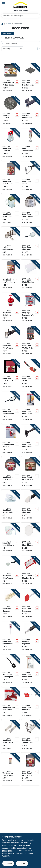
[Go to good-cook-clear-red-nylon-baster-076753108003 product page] (11, 638)
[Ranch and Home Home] (20, 5)
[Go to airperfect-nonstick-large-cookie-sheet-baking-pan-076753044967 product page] (30, 79)
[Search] (38, 15)
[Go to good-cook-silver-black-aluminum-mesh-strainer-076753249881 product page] (30, 243)
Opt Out (22, 863)
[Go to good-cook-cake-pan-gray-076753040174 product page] (30, 473)
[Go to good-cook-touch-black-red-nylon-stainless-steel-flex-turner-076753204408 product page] (30, 375)
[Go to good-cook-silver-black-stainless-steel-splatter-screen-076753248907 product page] (30, 539)
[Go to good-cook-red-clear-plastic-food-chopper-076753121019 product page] (11, 309)
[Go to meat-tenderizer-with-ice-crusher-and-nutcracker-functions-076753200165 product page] (30, 145)
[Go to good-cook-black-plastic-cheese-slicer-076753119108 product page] (30, 408)
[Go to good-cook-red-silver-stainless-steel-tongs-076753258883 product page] (30, 704)
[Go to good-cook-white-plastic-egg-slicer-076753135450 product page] (11, 506)
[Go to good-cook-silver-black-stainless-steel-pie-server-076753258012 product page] (30, 506)
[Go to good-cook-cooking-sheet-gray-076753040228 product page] (11, 178)
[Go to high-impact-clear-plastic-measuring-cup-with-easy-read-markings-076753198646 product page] (11, 539)
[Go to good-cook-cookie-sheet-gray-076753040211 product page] (11, 276)
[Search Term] (21, 16)
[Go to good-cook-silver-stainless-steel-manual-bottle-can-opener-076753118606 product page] (11, 736)
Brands (8, 24)
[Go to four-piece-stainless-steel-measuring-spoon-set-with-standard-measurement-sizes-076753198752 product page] (30, 736)
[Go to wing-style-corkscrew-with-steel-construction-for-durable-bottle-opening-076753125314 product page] (30, 309)
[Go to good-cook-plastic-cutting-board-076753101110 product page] (11, 375)
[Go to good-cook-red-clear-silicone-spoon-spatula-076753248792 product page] (30, 605)
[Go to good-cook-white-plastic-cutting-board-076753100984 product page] (30, 276)
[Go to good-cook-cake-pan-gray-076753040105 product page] (30, 769)
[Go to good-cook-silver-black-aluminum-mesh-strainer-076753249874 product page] (11, 572)
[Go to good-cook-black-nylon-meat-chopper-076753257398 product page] (30, 441)
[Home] (2, 24)
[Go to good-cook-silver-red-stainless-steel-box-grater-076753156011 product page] (11, 145)
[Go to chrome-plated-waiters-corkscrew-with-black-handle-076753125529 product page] (11, 441)
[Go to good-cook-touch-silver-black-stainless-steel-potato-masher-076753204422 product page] (30, 178)
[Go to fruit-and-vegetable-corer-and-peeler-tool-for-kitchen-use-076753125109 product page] (30, 638)
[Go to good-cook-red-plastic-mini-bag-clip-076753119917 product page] (11, 704)
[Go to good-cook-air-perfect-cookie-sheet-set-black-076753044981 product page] (11, 79)
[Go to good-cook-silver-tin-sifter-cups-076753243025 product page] (11, 211)
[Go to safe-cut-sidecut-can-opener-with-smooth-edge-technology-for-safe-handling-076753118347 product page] (30, 112)
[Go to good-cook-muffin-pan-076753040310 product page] (30, 342)
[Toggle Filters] (38, 49)
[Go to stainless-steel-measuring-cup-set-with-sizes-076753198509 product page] (11, 243)
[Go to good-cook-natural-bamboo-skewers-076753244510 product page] (11, 605)
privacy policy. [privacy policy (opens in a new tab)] (8, 851)
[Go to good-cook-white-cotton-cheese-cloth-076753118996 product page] (30, 671)
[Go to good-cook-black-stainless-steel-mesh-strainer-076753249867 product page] (11, 408)
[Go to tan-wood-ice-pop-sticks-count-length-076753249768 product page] (11, 769)
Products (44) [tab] (7, 34)
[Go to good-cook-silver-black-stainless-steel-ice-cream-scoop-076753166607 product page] (11, 342)
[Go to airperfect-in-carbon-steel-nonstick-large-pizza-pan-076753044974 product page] (11, 112)
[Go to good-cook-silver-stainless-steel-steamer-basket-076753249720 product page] (30, 211)
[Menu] (3, 3)
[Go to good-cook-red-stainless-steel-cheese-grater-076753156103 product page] (30, 572)
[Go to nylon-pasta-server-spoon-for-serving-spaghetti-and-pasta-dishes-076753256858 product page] (11, 671)
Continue (8, 863)
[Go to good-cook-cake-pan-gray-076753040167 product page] (11, 473)
